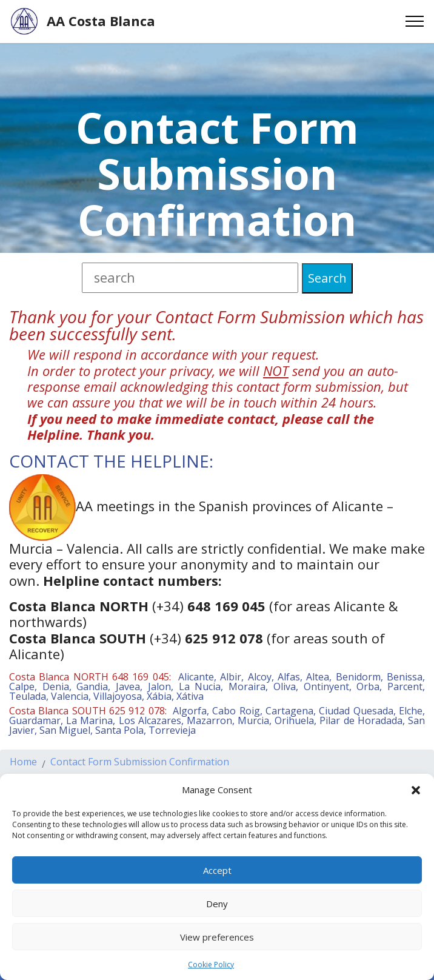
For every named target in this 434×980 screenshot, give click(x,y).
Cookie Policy (211, 965)
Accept (217, 870)
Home (23, 769)
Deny (217, 904)
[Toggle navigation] (415, 21)
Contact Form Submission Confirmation (140, 769)
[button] (416, 790)
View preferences (217, 937)
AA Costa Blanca (101, 21)
